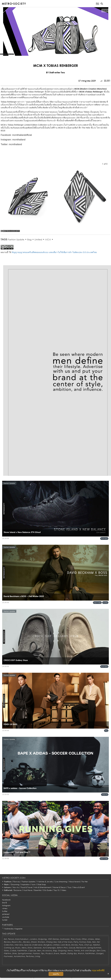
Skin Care (101, 951)
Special (28, 945)
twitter (5, 911)
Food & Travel (27, 887)
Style (7, 884)
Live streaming (61, 882)
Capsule (105, 795)
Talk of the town (65, 942)
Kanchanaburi (22, 939)
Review (7, 942)
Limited (38, 239)
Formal (82, 942)
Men (39, 951)
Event (56, 953)
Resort (14, 942)
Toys (70, 887)
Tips (43, 953)
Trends (77, 951)
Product (49, 953)
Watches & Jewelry (45, 882)
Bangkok (47, 945)
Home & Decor (59, 887)
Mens (24, 948)
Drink (14, 953)
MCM (48, 239)
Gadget (100, 953)
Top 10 (57, 890)
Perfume (30, 956)
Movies (74, 945)
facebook (6, 900)
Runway (17, 882)
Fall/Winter (97, 603)
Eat (5, 939)
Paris (81, 945)
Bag (29, 239)
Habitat (96, 945)
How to (16, 887)
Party (76, 942)
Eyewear (38, 948)
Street (34, 942)
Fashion (8, 882)
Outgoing (42, 939)
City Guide (47, 890)
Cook (78, 939)
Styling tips (72, 953)
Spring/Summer (94, 948)
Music (18, 948)
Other (84, 939)
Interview (19, 945)
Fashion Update (16, 239)
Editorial (8, 890)
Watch (81, 953)
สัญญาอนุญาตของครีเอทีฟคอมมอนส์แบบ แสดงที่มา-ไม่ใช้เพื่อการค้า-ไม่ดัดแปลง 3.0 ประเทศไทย (54, 252)
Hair (94, 942)
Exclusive (18, 890)
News (70, 951)
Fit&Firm (7, 953)
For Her (85, 882)
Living (37, 956)
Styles (6, 951)
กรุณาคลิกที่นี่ (98, 970)
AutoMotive (19, 956)
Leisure (8, 887)
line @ (4, 903)
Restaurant (81, 948)
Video (64, 890)
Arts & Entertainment (43, 887)
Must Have (28, 890)
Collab (105, 603)
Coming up (9, 948)
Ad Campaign (49, 948)
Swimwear (65, 939)
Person (11, 939)
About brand (74, 882)
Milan (97, 939)
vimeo (5, 908)
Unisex (91, 939)
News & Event (79, 887)
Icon (34, 884)
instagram (6, 905)
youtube (6, 917)
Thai (72, 939)
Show (30, 948)
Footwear (104, 539)
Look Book (65, 945)
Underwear (37, 945)
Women (41, 942)
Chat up (88, 945)
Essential (38, 890)
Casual (72, 948)
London (33, 939)
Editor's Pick (62, 948)
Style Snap (42, 884)
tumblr (5, 920)
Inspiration (25, 884)
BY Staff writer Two (55, 72)
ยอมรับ (56, 974)
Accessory (47, 951)
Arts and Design (88, 951)
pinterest (6, 914)
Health (63, 953)
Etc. (20, 942)
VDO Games (53, 939)
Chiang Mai (51, 942)
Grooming (15, 884)
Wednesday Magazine (13, 929)
